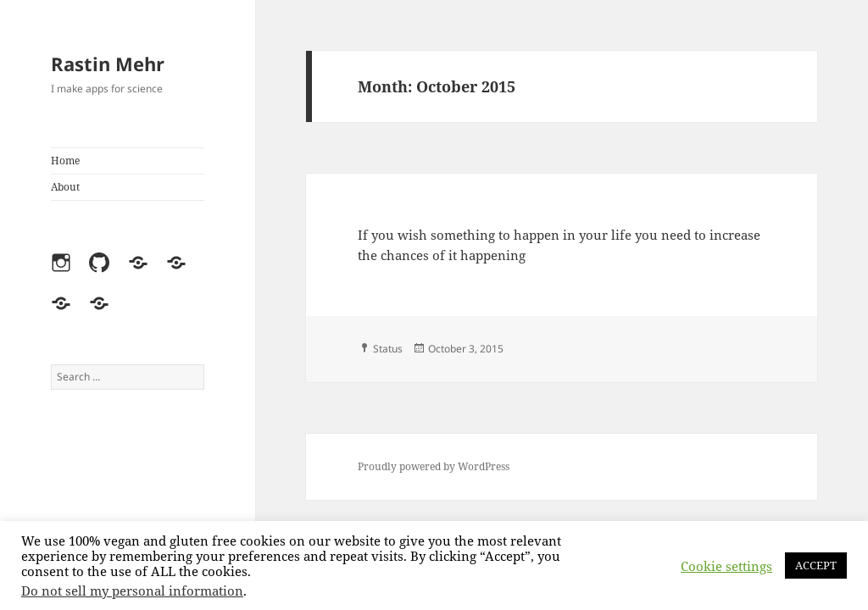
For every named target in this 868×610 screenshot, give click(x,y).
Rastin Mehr (108, 64)
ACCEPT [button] (816, 565)
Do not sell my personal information (132, 591)
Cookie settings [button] (726, 566)
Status (388, 349)
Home (65, 161)
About (65, 187)
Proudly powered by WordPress (434, 466)
